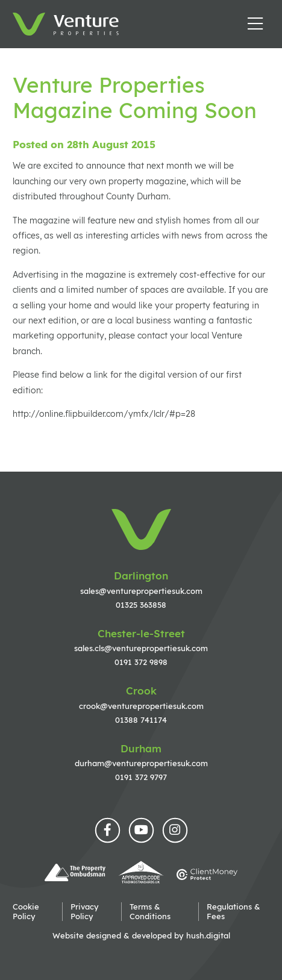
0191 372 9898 (141, 662)
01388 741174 (141, 720)
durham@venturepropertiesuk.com (141, 763)
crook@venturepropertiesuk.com (141, 706)
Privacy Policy (85, 911)
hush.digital (208, 935)
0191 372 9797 (141, 777)
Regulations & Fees (233, 911)
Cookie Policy (26, 911)
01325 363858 (141, 605)
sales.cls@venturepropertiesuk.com (141, 648)
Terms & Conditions (150, 911)
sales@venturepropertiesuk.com (141, 591)
